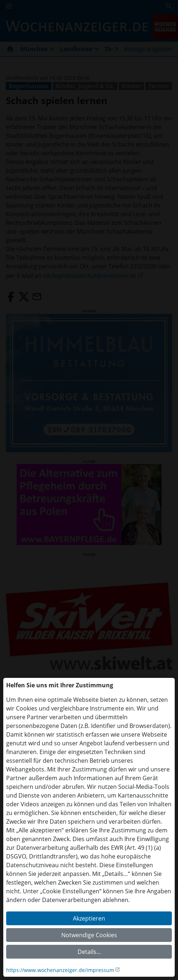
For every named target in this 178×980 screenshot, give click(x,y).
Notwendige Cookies (89, 935)
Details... (89, 952)
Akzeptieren (89, 918)
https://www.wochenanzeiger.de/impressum (60, 970)
